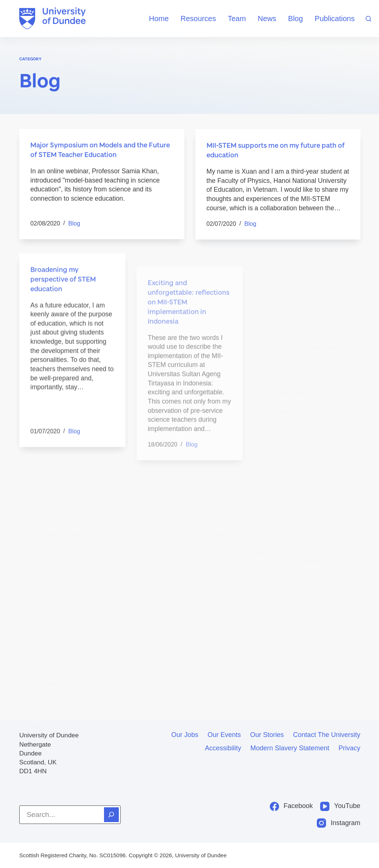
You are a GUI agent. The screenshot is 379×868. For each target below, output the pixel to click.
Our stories (267, 735)
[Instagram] (339, 823)
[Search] (368, 19)
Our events (224, 735)
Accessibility (223, 748)
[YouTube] (340, 806)
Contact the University (327, 735)
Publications (335, 19)
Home (159, 19)
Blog (295, 19)
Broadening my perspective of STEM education (63, 292)
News (267, 19)
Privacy (350, 748)
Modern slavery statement (290, 748)
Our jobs (185, 735)
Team (237, 19)
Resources (198, 19)
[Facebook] (291, 806)
